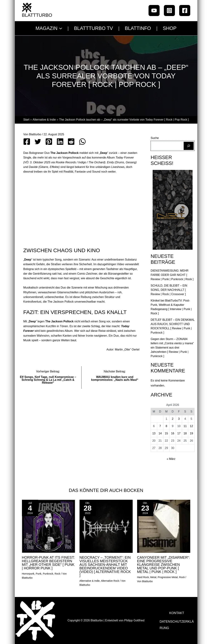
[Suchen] (189, 146)
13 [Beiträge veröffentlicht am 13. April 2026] (154, 433)
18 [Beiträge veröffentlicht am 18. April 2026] (185, 433)
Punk (39, 574)
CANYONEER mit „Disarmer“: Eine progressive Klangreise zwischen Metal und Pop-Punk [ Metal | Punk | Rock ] (164, 565)
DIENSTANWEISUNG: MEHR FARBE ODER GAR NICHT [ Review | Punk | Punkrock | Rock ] (172, 275)
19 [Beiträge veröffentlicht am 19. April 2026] (191, 433)
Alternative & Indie (90, 581)
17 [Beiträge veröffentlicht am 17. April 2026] (179, 433)
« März (171, 459)
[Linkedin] (60, 142)
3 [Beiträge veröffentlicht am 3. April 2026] (179, 419)
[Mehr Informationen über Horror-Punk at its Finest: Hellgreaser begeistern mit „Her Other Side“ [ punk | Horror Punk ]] (48, 526)
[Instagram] (169, 11)
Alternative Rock (110, 581)
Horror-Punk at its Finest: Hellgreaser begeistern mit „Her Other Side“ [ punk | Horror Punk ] (48, 563)
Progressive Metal (168, 577)
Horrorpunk (28, 574)
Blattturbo (37, 15)
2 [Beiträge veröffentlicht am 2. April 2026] (173, 419)
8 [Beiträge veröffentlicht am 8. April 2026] (166, 426)
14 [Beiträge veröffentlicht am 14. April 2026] (160, 433)
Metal (153, 577)
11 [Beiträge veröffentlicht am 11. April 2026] (185, 426)
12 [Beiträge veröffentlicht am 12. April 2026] (191, 426)
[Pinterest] (49, 142)
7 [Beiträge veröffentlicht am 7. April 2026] (160, 426)
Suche (155, 138)
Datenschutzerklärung (177, 625)
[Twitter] (38, 142)
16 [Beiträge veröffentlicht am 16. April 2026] (173, 433)
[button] (60, 28)
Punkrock (48, 574)
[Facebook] (185, 11)
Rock (57, 574)
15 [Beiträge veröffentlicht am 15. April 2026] (166, 433)
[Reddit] (71, 142)
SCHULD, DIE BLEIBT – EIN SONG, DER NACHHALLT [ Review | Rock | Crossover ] (169, 290)
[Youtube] (154, 11)
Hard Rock (143, 577)
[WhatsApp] (82, 142)
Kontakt (177, 612)
